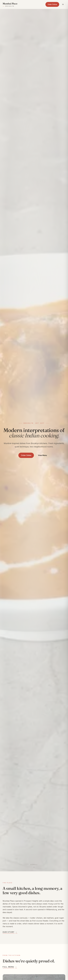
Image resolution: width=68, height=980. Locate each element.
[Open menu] (63, 4)
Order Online (52, 4)
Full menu (10, 967)
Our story (10, 932)
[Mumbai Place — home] (10, 4)
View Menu (42, 455)
